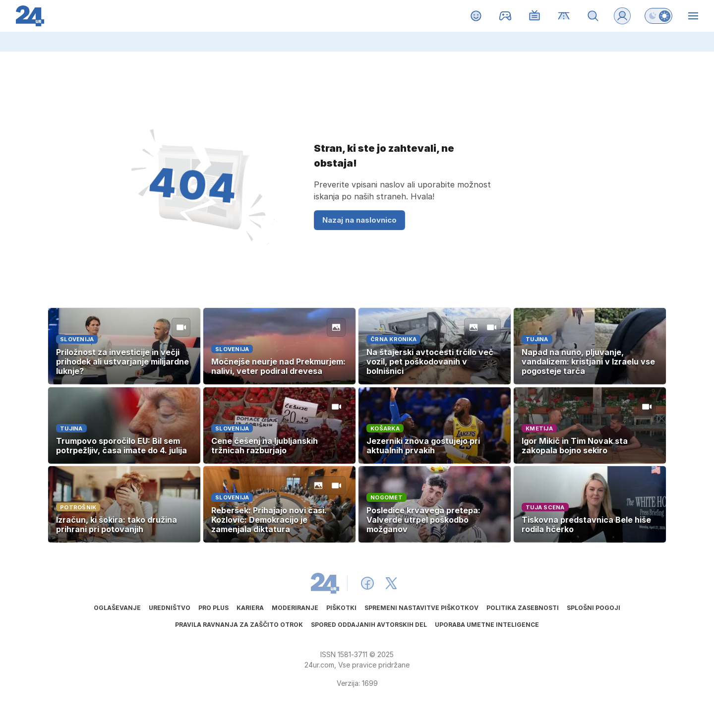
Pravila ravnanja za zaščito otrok (239, 625)
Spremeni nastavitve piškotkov (421, 608)
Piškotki (341, 608)
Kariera (250, 608)
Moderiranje (295, 608)
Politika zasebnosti (523, 608)
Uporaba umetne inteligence (487, 625)
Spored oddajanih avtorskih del (369, 625)
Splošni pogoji (594, 608)
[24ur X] (391, 583)
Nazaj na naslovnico (359, 220)
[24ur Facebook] (367, 583)
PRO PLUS (213, 608)
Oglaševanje (117, 608)
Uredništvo (170, 608)
